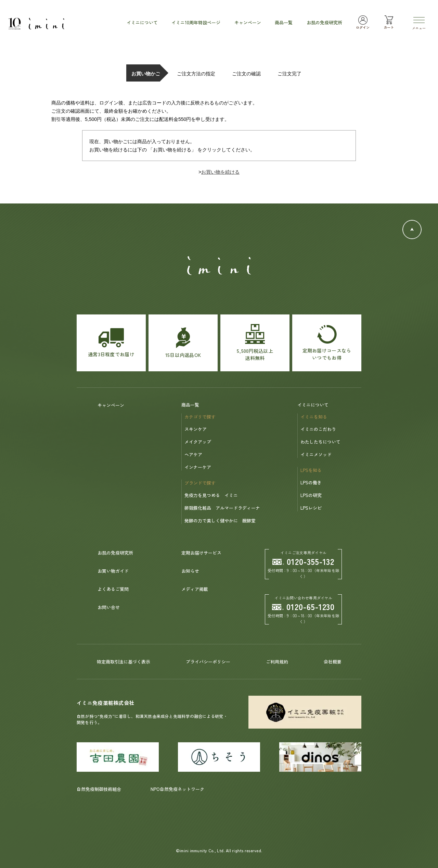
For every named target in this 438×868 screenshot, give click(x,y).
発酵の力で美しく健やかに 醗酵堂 (220, 520)
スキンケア (196, 429)
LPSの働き (311, 482)
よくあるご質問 (113, 589)
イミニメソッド (316, 454)
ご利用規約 (277, 662)
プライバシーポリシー (208, 662)
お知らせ (190, 571)
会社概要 (333, 662)
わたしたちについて (320, 442)
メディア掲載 (195, 589)
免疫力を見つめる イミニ (211, 495)
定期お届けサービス (201, 553)
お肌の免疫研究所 (115, 553)
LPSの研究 (311, 495)
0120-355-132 (304, 561)
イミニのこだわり (318, 429)
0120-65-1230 (304, 606)
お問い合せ (109, 607)
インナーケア (198, 467)
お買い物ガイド (113, 571)
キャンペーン (111, 405)
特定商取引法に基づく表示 (124, 662)
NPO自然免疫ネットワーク (177, 789)
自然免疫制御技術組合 (99, 789)
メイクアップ (198, 442)
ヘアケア (193, 454)
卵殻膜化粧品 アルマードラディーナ (222, 508)
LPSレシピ (311, 508)
